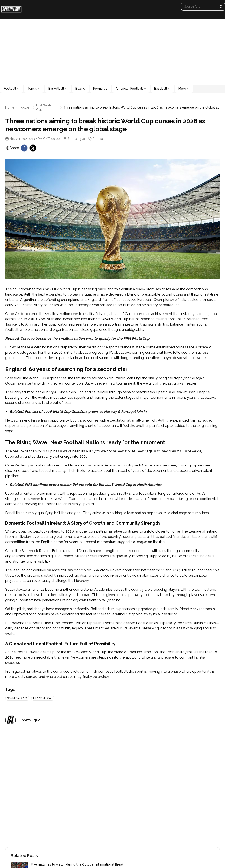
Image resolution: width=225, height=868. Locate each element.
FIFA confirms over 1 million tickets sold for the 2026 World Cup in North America (93, 485)
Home (10, 107)
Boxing (80, 89)
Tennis (34, 89)
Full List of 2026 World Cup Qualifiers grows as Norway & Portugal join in (86, 412)
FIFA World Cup (44, 107)
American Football (131, 89)
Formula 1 (100, 89)
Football (12, 89)
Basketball (58, 89)
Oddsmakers (16, 383)
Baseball (162, 89)
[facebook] (24, 148)
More (184, 89)
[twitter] (33, 148)
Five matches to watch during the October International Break (77, 864)
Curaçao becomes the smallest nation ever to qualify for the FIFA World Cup (85, 338)
